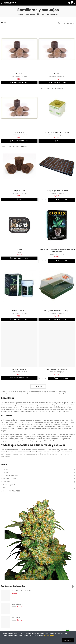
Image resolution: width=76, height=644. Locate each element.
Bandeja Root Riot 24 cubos (57, 369)
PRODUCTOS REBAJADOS (11, 491)
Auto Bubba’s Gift (18, 604)
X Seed (19, 250)
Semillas (6, 470)
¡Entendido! (68, 640)
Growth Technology (57, 254)
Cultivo (5, 473)
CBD (4, 488)
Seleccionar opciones (20, 82)
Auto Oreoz (16, 617)
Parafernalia (7, 482)
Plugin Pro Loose (19, 191)
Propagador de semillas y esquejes (57, 311)
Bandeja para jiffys (19, 369)
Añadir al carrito (62, 200)
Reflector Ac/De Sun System (22, 591)
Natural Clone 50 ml (19, 311)
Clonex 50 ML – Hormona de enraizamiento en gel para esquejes (57, 251)
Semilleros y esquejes (19, 76)
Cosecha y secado (9, 479)
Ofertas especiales (9, 485)
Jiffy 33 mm (57, 74)
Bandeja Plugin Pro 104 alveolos (57, 191)
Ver (57, 141)
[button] (71, 586)
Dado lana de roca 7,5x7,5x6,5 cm (57, 132)
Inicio (4, 465)
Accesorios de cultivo (10, 476)
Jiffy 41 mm (19, 74)
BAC (19, 252)
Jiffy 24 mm (19, 132)
